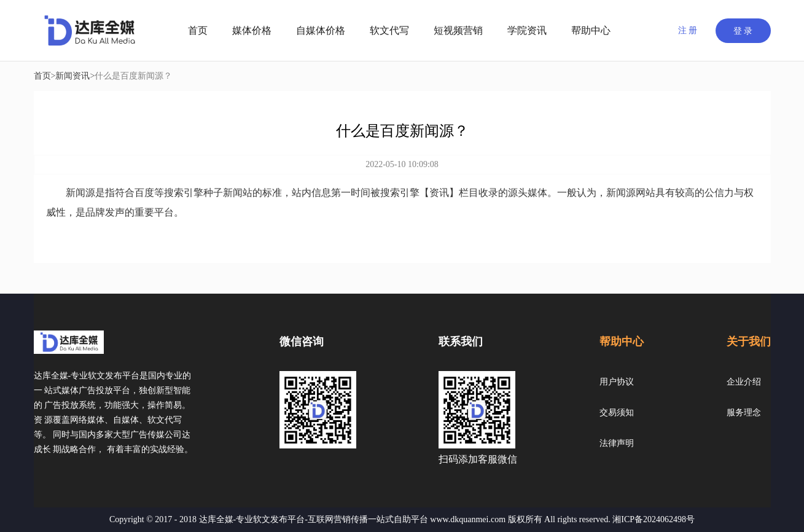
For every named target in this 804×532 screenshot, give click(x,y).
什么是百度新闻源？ (133, 76)
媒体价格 (252, 30)
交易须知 (617, 413)
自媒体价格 (321, 30)
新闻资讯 (72, 76)
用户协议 (617, 382)
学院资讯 (527, 30)
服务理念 (744, 413)
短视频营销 (458, 30)
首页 (198, 30)
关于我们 (749, 342)
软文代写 (389, 30)
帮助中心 (591, 30)
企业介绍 (744, 382)
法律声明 (617, 443)
